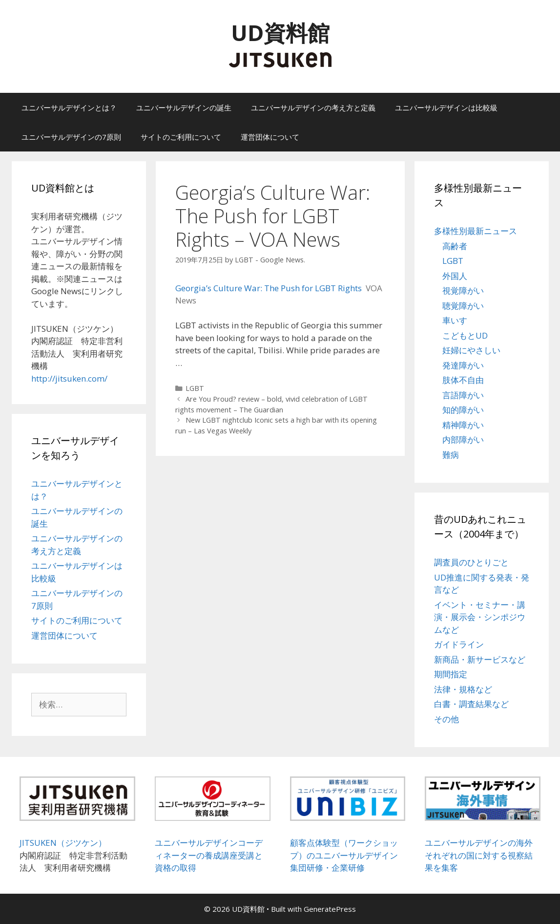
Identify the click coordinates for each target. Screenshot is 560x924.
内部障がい (463, 440)
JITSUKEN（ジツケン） (63, 843)
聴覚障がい (463, 306)
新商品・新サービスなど (480, 659)
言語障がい (463, 395)
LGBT (195, 388)
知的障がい (463, 410)
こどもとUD (465, 335)
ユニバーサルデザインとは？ (69, 107)
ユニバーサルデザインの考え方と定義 (313, 107)
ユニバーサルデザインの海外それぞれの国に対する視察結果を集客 (479, 855)
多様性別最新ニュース (476, 231)
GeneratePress (330, 909)
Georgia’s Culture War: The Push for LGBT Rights (269, 288)
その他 (446, 719)
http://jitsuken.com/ (69, 378)
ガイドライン (459, 644)
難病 (451, 455)
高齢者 (455, 246)
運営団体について (270, 137)
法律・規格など (463, 689)
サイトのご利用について (181, 137)
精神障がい (463, 425)
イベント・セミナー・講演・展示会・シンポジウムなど (480, 617)
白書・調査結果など (471, 704)
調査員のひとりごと (471, 562)
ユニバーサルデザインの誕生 (184, 107)
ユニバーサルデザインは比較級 (446, 107)
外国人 (455, 276)
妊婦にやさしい (471, 350)
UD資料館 (280, 32)
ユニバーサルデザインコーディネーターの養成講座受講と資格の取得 (209, 855)
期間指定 (451, 674)
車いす (455, 320)
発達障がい (463, 365)
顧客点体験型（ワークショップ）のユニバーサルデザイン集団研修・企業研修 (344, 855)
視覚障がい (463, 290)
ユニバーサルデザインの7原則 (71, 137)
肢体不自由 (463, 380)
